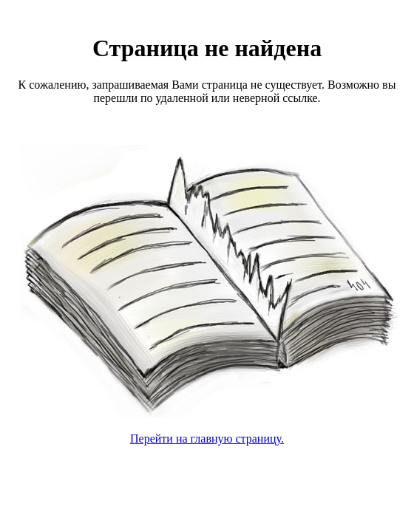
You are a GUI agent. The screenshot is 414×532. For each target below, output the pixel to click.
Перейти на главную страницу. (207, 439)
